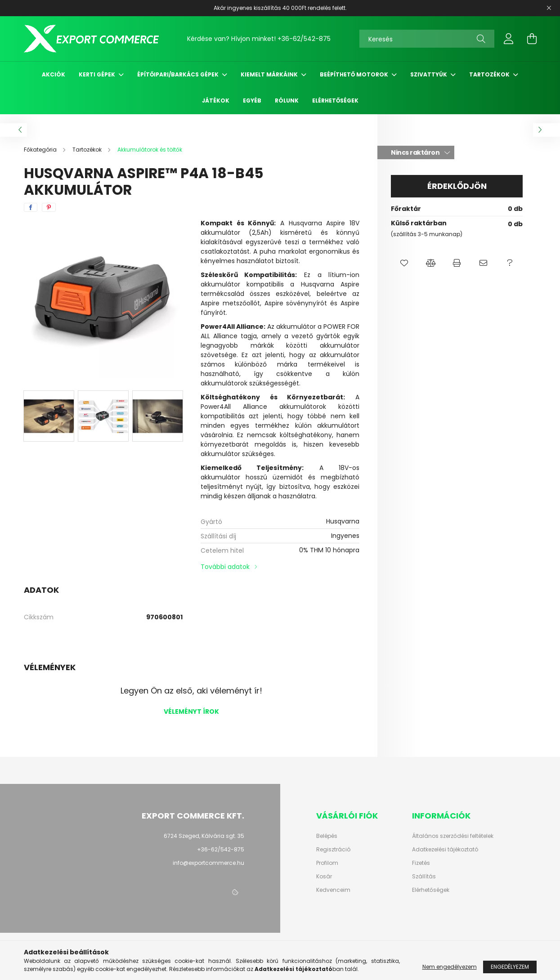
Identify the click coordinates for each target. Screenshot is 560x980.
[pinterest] (49, 207)
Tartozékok (490, 74)
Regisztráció (333, 850)
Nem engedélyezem (450, 967)
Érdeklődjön (457, 186)
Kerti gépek (98, 74)
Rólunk (287, 101)
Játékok (216, 101)
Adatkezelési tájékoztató (445, 850)
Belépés (327, 836)
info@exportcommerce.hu (208, 863)
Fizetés (421, 863)
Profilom (327, 863)
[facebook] (31, 207)
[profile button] (509, 39)
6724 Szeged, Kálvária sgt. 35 (204, 836)
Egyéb (252, 101)
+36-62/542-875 (304, 39)
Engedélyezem (510, 967)
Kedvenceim (333, 890)
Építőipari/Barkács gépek (179, 74)
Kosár (324, 877)
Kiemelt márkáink (270, 74)
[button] (404, 263)
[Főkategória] (41, 150)
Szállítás (424, 877)
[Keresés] (427, 39)
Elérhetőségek (335, 101)
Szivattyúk (429, 74)
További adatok (225, 567)
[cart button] (532, 39)
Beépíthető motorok (355, 74)
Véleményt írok (191, 712)
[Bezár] (549, 8)
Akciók (54, 74)
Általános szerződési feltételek (453, 836)
